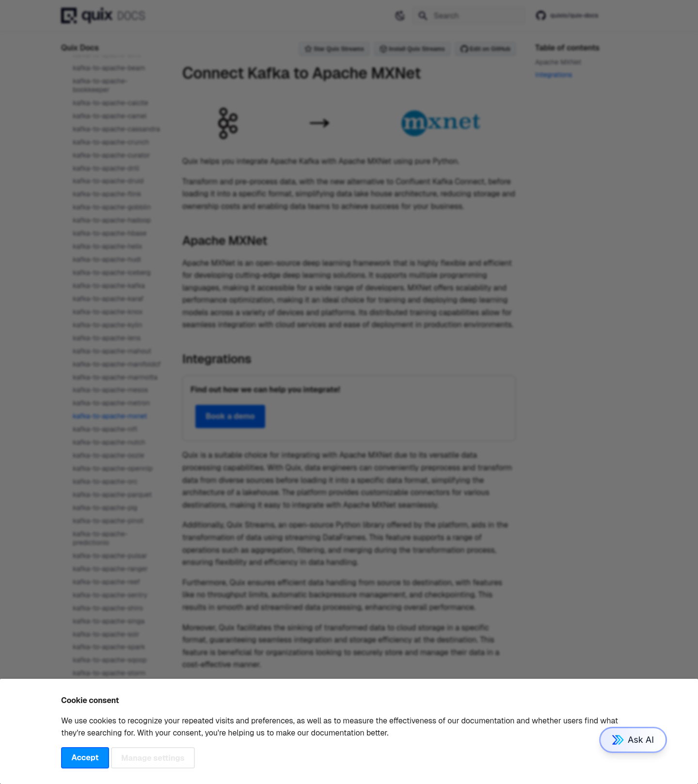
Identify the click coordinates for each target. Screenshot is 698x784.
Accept (85, 758)
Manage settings (153, 758)
